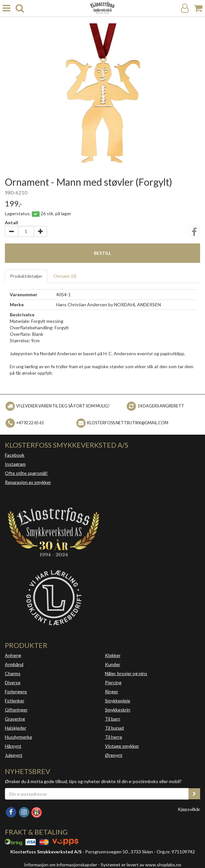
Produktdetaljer (26, 276)
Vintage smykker (122, 746)
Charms (13, 673)
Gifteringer (16, 710)
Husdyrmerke (19, 737)
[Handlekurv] (198, 8)
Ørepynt (114, 755)
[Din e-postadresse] (97, 794)
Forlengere (16, 692)
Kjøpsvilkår (189, 809)
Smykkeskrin (118, 710)
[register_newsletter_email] (194, 794)
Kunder (113, 664)
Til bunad (114, 728)
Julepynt (14, 755)
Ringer (112, 692)
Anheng (13, 655)
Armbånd (14, 664)
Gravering (15, 719)
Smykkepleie (118, 701)
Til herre (114, 737)
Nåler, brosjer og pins (126, 673)
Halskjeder (16, 728)
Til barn (113, 719)
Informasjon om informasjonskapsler (61, 865)
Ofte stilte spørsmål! (26, 473)
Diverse (13, 682)
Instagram (15, 464)
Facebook (15, 455)
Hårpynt (13, 746)
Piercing (113, 682)
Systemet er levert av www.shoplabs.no (141, 865)
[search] (20, 8)
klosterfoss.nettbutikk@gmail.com (128, 422)
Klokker (113, 655)
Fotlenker (15, 701)
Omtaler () (65, 276)
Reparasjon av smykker (28, 482)
